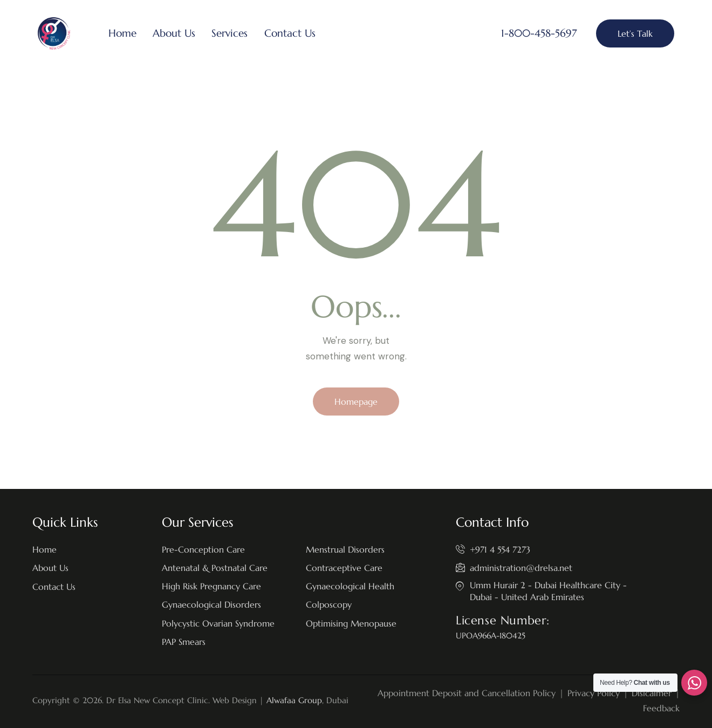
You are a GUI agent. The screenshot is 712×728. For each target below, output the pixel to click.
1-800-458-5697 (539, 33)
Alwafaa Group (294, 700)
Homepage (356, 402)
